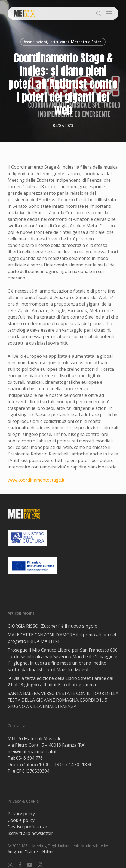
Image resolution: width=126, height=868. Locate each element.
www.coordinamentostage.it (36, 480)
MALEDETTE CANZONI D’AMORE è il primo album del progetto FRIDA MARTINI (62, 638)
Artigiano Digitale (23, 852)
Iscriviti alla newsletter (30, 833)
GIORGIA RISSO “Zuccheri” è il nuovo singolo (53, 626)
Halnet (48, 852)
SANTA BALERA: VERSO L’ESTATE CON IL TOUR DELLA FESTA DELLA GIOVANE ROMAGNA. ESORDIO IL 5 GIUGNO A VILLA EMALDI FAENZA (63, 700)
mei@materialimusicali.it (32, 751)
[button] (109, 13)
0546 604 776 (29, 758)
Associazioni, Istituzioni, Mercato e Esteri (63, 42)
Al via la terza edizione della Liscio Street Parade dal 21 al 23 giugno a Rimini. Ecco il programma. (60, 681)
